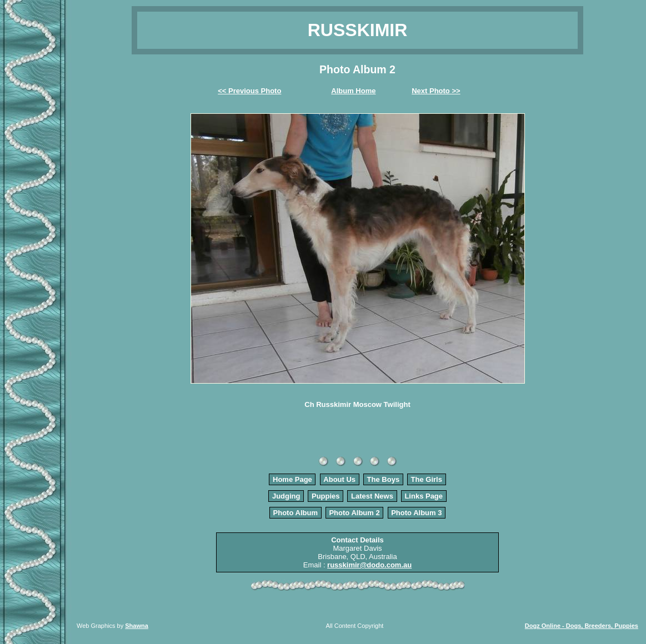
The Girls (427, 479)
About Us (339, 479)
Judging (286, 496)
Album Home (353, 91)
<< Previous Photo (249, 91)
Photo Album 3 (416, 513)
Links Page (424, 496)
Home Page (292, 479)
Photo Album (296, 513)
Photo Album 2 (354, 513)
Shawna (137, 626)
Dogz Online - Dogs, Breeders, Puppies (582, 626)
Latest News (372, 496)
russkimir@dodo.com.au (369, 565)
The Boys (384, 479)
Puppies (326, 496)
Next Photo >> (436, 91)
